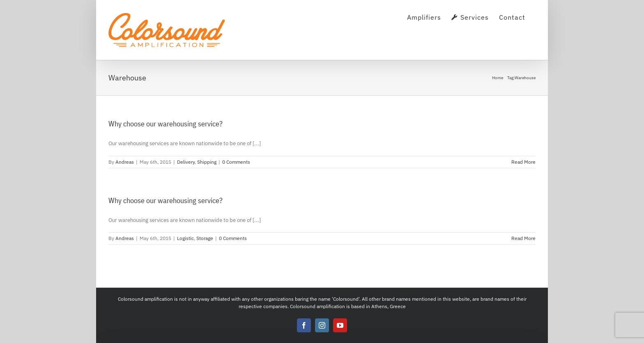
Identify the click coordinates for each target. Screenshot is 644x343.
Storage (205, 238)
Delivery (186, 162)
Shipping (207, 162)
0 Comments (236, 162)
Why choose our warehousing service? (166, 124)
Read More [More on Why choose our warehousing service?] (523, 162)
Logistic (185, 238)
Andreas (125, 162)
